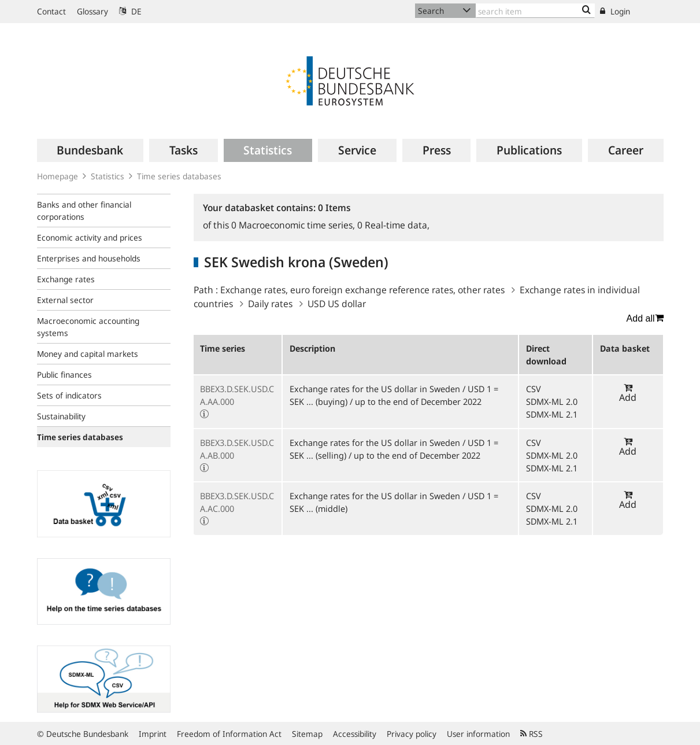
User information (478, 734)
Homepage (58, 176)
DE (130, 11)
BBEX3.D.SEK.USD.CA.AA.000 (237, 395)
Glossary (92, 11)
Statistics (108, 176)
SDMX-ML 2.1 (552, 414)
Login (615, 11)
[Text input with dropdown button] (535, 11)
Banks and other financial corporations (84, 211)
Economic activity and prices (90, 237)
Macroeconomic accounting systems (88, 327)
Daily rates (270, 304)
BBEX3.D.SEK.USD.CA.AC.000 (237, 502)
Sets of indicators (69, 395)
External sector (65, 300)
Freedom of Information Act (229, 734)
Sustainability (61, 416)
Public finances (64, 375)
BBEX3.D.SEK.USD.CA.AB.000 (237, 449)
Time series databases (179, 176)
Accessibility (355, 734)
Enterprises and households (89, 258)
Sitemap (307, 734)
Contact (51, 11)
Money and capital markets (88, 354)
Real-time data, (393, 225)
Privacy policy (412, 734)
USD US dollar (337, 304)
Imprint (153, 734)
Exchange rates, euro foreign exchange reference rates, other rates (362, 290)
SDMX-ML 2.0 (552, 401)
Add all (645, 318)
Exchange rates (66, 279)
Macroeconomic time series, (294, 225)
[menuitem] (90, 150)
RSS (532, 734)
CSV (534, 389)
